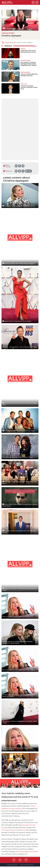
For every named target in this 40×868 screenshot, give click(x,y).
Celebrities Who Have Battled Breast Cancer (28, 51)
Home (3, 7)
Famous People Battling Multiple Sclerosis (29, 75)
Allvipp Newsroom (11, 43)
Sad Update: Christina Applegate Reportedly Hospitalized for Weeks (28, 64)
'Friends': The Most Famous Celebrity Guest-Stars (29, 87)
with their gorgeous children (26, 852)
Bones (23, 830)
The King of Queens (9, 830)
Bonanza (25, 825)
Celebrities (7, 7)
